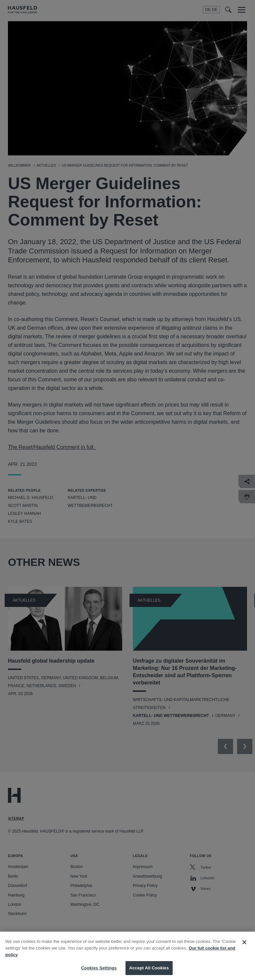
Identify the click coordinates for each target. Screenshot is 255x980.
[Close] (244, 949)
